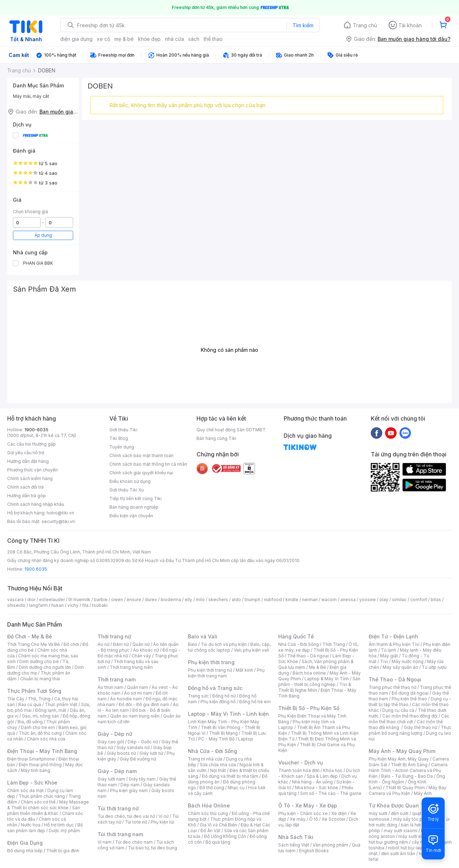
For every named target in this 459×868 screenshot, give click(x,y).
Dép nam (130, 785)
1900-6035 (36, 430)
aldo (236, 600)
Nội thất (218, 770)
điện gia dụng (76, 39)
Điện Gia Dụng (25, 843)
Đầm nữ (121, 644)
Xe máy (298, 819)
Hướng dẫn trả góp (27, 496)
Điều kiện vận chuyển (131, 516)
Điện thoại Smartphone (31, 759)
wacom (329, 600)
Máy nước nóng (408, 661)
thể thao (213, 39)
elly (188, 600)
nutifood (273, 600)
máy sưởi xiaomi (415, 836)
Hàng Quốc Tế (296, 636)
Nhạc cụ (236, 788)
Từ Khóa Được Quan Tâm (400, 805)
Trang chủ (365, 25)
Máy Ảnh (423, 793)
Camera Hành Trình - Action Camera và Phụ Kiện (408, 770)
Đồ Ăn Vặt (210, 831)
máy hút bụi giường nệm (407, 839)
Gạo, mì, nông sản (41, 716)
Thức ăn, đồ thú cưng (40, 733)
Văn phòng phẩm (330, 845)
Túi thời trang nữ (118, 808)
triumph (252, 600)
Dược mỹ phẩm (64, 831)
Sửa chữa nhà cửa (218, 765)
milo (200, 600)
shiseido (16, 605)
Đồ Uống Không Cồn (225, 836)
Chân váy (141, 656)
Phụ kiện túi (162, 822)
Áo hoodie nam (126, 699)
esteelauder (52, 600)
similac (399, 600)
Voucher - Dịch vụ (301, 763)
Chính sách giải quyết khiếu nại (141, 473)
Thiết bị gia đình (63, 851)
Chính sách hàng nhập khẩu (36, 504)
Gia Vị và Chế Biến (218, 825)
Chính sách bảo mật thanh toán (141, 455)
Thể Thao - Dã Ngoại (395, 679)
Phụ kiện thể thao (409, 699)
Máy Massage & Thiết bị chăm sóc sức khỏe (48, 805)
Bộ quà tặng (218, 842)
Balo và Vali (203, 636)
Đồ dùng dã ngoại (410, 693)
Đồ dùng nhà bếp (25, 851)
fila (85, 605)
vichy (73, 605)
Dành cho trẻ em (38, 727)
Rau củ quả (30, 704)
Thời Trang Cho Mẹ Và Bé (34, 644)
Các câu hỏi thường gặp (32, 444)
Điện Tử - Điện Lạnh (393, 636)
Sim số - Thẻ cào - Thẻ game (331, 793)
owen (117, 600)
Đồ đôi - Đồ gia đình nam (144, 704)
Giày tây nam (142, 779)
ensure (134, 600)
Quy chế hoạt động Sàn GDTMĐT (231, 430)
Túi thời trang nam (120, 834)
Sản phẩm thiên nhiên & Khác (44, 811)
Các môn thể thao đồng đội (410, 716)
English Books (314, 851)
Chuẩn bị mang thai (40, 679)
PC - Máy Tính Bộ (216, 739)
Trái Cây (16, 699)
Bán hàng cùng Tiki (216, 438)
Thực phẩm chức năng (42, 796)
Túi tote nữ (136, 822)
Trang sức (198, 696)
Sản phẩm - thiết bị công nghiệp (319, 682)
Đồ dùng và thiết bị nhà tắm (230, 776)
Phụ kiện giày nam (129, 790)
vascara (15, 600)
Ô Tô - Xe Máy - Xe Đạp (308, 805)
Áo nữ (103, 644)
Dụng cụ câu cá (398, 710)
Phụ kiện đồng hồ (218, 702)
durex (151, 600)
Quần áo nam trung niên (135, 716)
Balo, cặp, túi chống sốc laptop (229, 647)
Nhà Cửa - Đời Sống (212, 751)
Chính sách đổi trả (25, 487)
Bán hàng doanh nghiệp (134, 507)
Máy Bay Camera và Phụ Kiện (408, 790)
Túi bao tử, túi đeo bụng (153, 848)
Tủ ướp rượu (434, 667)
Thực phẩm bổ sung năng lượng (410, 730)
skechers (218, 600)
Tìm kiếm (303, 25)
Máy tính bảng (36, 770)
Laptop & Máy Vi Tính (327, 679)
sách (194, 39)
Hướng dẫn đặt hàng (28, 461)
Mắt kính (244, 670)
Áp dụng (43, 235)
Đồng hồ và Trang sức (215, 688)
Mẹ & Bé (317, 667)
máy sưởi (378, 813)
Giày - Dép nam (117, 771)
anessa (348, 600)
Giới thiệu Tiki (123, 430)
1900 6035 (36, 569)
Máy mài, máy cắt (31, 96)
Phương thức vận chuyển (32, 470)
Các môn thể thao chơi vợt (409, 719)
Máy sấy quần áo (400, 667)
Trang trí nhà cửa (205, 759)
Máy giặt (389, 656)
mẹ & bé (124, 39)
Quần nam (138, 687)
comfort (419, 600)
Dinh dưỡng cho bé (39, 661)
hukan (58, 605)
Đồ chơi (71, 644)
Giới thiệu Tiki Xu (127, 490)
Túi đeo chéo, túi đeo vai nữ (126, 816)
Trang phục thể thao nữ (392, 687)
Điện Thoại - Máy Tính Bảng (42, 751)
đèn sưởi (400, 813)
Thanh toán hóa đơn (299, 770)
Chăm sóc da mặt (25, 790)
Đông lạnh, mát (51, 710)
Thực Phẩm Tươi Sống (34, 691)
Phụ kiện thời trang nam (226, 673)
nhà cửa (174, 39)
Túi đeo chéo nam (134, 842)
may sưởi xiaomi (401, 831)
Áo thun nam (110, 687)
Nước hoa (31, 825)
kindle (292, 600)
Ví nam (105, 842)
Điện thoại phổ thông (40, 765)
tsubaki (100, 605)
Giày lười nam (111, 779)
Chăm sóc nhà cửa (46, 739)
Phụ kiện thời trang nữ (210, 670)
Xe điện (339, 813)
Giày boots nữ (121, 753)
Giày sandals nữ (133, 747)
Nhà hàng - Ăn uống (312, 782)
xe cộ (103, 39)
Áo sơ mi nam (138, 693)
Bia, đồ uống (30, 722)
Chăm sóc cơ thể (38, 802)
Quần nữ (141, 644)
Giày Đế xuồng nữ (138, 759)
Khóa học (333, 770)
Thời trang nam (117, 679)
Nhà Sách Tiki (296, 837)
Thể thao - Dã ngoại (308, 656)
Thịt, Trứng (39, 699)
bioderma (171, 600)
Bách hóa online (309, 673)
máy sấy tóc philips (413, 819)
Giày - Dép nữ (115, 734)
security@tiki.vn (58, 521)
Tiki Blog (119, 438)
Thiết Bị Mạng (223, 733)
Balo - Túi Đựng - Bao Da (407, 776)
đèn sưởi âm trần (398, 853)
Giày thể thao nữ (420, 727)
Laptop (246, 739)
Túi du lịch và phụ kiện (224, 644)
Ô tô (314, 819)
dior (31, 600)
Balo (193, 644)
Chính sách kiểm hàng (30, 478)
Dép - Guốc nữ (143, 742)
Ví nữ (164, 816)
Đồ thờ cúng (212, 788)
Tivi (384, 661)
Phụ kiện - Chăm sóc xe (303, 813)
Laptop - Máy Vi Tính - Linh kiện (228, 714)
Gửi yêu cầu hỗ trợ (26, 453)
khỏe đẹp (149, 39)
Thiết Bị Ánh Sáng (409, 765)
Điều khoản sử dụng (130, 481)
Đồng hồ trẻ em (255, 702)
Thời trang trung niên (131, 667)
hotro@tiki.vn (60, 513)
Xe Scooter (333, 819)
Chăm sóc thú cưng (208, 813)
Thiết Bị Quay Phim (405, 788)
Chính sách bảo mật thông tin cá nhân (148, 464)
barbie (101, 600)
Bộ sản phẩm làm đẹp (45, 828)
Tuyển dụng (122, 447)
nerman (310, 600)
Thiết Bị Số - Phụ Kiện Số (309, 708)
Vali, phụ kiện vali (251, 650)
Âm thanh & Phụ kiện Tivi (394, 644)
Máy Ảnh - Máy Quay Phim (402, 751)
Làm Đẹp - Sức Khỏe (32, 783)
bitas (436, 600)
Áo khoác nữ (146, 650)
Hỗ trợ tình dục (59, 825)
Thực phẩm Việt (61, 704)
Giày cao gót (111, 742)
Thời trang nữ (114, 636)
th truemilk (79, 600)
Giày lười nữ (151, 753)
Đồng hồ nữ (224, 696)
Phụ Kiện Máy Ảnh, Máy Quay (399, 759)
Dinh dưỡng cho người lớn (45, 667)
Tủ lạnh (389, 650)
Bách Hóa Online (209, 805)
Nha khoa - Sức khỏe (316, 788)
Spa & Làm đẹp (322, 776)
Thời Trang (334, 644)
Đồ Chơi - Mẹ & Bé (30, 636)
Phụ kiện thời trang (211, 662)
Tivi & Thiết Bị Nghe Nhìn (315, 687)
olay (384, 600)
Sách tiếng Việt (294, 845)
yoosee (368, 600)
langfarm (38, 605)
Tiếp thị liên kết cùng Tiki (136, 498)
